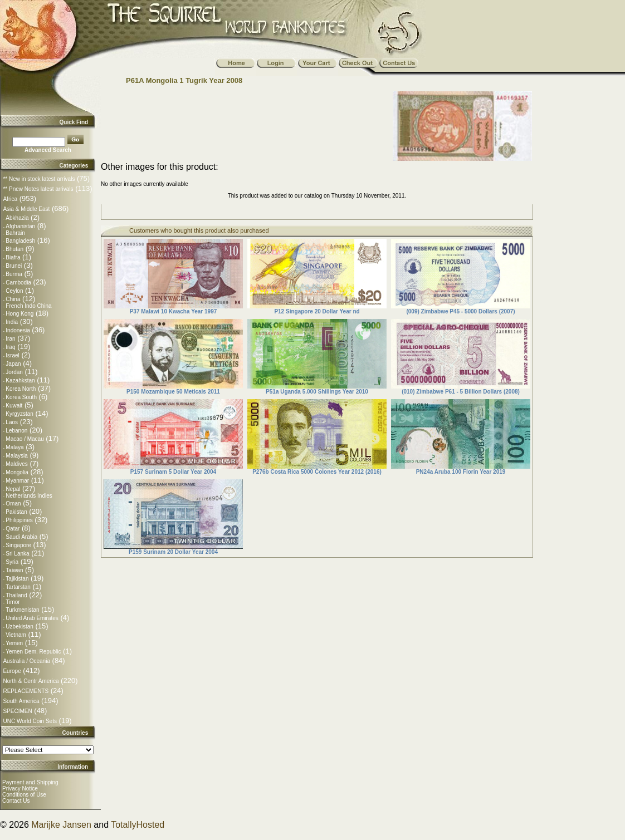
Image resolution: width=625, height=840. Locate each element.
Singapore (18, 545)
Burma (14, 274)
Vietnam (16, 635)
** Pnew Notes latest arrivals (38, 189)
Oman (13, 503)
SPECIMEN (17, 711)
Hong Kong (19, 314)
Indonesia (18, 330)
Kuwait (14, 406)
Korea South (21, 397)
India (12, 322)
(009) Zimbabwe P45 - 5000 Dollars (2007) (460, 311)
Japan (13, 364)
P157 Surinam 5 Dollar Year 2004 (173, 472)
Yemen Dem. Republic (33, 652)
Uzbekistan (19, 627)
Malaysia (16, 456)
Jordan (14, 372)
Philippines (19, 520)
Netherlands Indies (29, 496)
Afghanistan (20, 226)
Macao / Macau (25, 439)
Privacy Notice (20, 789)
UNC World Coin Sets (30, 721)
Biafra (13, 257)
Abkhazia (17, 218)
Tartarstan (18, 587)
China (13, 299)
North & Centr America (31, 681)
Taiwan (14, 570)
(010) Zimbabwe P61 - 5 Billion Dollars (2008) (461, 392)
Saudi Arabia (21, 537)
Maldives (16, 464)
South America (21, 701)
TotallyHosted (138, 825)
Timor (13, 602)
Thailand (16, 595)
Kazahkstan (20, 380)
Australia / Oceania (26, 661)
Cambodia (18, 283)
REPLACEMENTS (26, 691)
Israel (12, 355)
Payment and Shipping (30, 782)
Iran (10, 339)
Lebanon (16, 431)
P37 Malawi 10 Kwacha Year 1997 (174, 311)
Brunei (14, 266)
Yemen (14, 643)
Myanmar (17, 481)
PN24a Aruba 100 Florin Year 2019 (461, 472)
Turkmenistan (22, 610)
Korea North (21, 389)
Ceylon (14, 291)
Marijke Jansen (61, 825)
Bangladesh (20, 241)
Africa (10, 199)
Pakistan (16, 512)
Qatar (13, 529)
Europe (12, 671)
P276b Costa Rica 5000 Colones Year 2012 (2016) (317, 472)
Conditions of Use (24, 795)
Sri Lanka (17, 554)
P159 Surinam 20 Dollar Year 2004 (173, 552)
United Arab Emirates (32, 618)
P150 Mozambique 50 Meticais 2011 (173, 392)
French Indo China (28, 306)
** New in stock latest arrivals (39, 179)
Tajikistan (17, 579)
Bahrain (15, 233)
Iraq (10, 347)
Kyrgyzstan (19, 414)
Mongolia (17, 472)
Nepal (13, 489)
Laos (12, 422)
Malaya (14, 447)
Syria (12, 562)
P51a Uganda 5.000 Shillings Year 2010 (317, 392)
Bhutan (14, 249)
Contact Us (16, 801)
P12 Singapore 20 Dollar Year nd (317, 311)
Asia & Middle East (26, 209)
